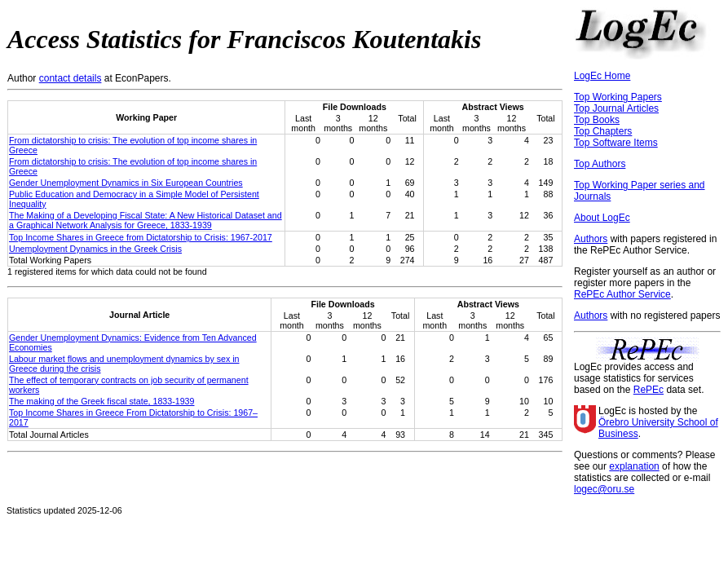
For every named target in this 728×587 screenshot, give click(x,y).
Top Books (597, 120)
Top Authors (600, 164)
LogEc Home (602, 76)
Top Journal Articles (616, 108)
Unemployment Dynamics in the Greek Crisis (95, 249)
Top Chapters (603, 131)
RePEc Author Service (622, 294)
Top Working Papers (618, 97)
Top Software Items (616, 143)
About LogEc (602, 218)
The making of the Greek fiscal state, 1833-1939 (101, 401)
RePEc (649, 390)
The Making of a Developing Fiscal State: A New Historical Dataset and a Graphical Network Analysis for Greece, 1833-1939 (146, 220)
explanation (634, 466)
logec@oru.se (604, 489)
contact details (71, 78)
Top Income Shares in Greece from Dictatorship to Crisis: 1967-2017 (141, 237)
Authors (591, 239)
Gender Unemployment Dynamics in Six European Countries (126, 183)
